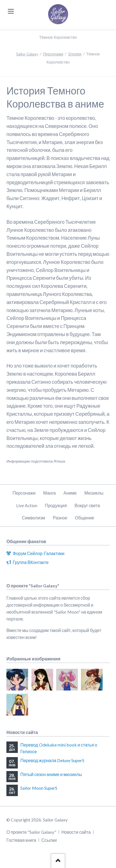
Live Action (27, 505)
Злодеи (75, 54)
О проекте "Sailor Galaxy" (31, 832)
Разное (60, 518)
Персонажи (53, 54)
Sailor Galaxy (27, 54)
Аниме (70, 493)
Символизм (33, 518)
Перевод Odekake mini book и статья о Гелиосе (59, 748)
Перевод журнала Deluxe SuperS (52, 760)
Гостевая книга (21, 840)
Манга (49, 493)
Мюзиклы (94, 493)
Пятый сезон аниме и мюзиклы (51, 774)
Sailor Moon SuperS (39, 788)
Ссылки (49, 840)
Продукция (56, 505)
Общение (85, 518)
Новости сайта (76, 832)
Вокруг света (87, 505)
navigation (11, 11)
